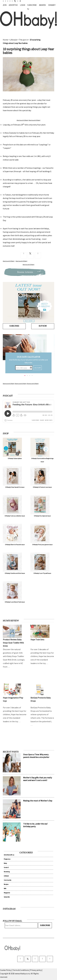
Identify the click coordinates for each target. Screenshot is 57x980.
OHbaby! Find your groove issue (42, 545)
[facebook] (20, 959)
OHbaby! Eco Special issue (42, 516)
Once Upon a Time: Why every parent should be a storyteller (36, 756)
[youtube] (50, 959)
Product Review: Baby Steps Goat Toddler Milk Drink (13, 643)
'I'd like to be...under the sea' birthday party (35, 825)
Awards (42, 5)
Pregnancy (7, 859)
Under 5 (6, 867)
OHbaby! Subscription (15, 458)
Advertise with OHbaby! (23, 120)
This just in (23, 40)
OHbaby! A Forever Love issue (42, 487)
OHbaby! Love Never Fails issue (15, 602)
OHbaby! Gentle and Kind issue (15, 573)
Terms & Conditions (21, 970)
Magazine (7, 893)
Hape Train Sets (37, 640)
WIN (5, 888)
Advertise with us (9, 855)
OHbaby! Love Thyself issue (42, 573)
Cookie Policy (6, 970)
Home (5, 40)
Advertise (13, 5)
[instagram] (35, 959)
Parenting (7, 872)
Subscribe (32, 5)
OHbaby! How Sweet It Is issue (15, 487)
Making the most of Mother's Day (38, 801)
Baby (5, 863)
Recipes (6, 884)
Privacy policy (36, 970)
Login (22, 5)
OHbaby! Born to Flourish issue (15, 545)
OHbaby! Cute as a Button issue (15, 516)
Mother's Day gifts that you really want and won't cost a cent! (38, 779)
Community (8, 880)
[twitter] (14, 1)
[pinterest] (42, 959)
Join (5, 5)
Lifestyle (13, 40)
